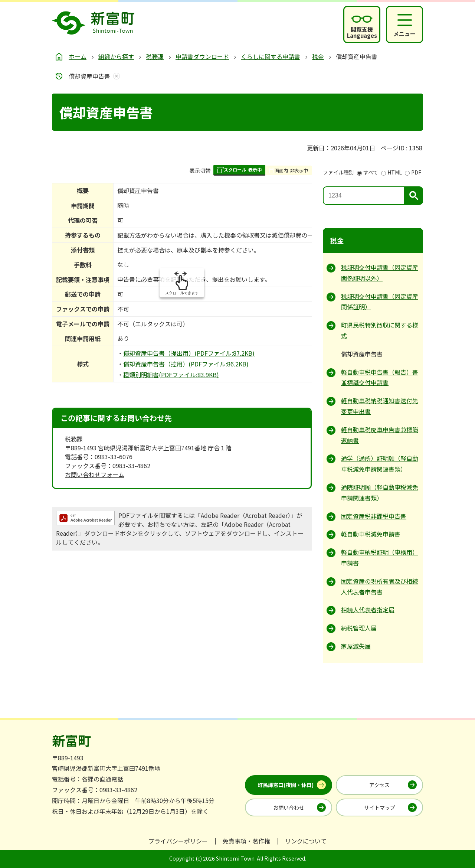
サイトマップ (380, 807)
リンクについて (306, 841)
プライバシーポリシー (178, 841)
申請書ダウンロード (202, 56)
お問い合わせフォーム (95, 474)
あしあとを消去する (115, 76)
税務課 (155, 56)
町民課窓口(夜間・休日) (286, 785)
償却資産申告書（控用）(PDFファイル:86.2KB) (186, 364)
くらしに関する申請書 (271, 56)
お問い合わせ (289, 807)
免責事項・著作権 (246, 841)
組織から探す (116, 56)
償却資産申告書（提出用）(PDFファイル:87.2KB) (189, 353)
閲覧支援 (362, 32)
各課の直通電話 (102, 779)
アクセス (379, 785)
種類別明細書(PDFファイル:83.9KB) (171, 375)
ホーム (78, 56)
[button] (239, 170)
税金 (318, 56)
